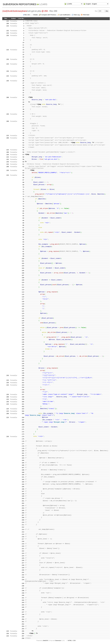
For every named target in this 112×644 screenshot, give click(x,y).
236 (23, 586)
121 (23, 309)
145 (23, 366)
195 (23, 487)
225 (23, 558)
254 (23, 629)
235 (23, 583)
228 (23, 565)
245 (23, 607)
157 (23, 394)
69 (23, 185)
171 (23, 429)
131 (23, 333)
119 (23, 304)
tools (15, 11)
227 (23, 563)
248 (23, 614)
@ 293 (45, 11)
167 (23, 420)
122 (23, 311)
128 (23, 325)
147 (23, 371)
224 (8, 409)
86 (23, 225)
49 (23, 136)
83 (23, 218)
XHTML (70, 641)
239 (23, 593)
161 (23, 404)
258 (23, 638)
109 (23, 280)
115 (23, 294)
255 (23, 631)
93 (23, 242)
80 (23, 211)
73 (23, 194)
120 (23, 306)
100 (23, 259)
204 (23, 508)
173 (23, 434)
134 (23, 340)
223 (8, 21)
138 (23, 349)
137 (23, 347)
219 (23, 544)
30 (23, 90)
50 (23, 138)
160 (23, 402)
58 (23, 157)
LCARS (43, 4)
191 (23, 477)
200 (23, 498)
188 (23, 470)
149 (23, 375)
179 (23, 448)
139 (23, 352)
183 (23, 458)
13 (23, 50)
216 (23, 537)
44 (23, 124)
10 (23, 43)
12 (23, 47)
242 (23, 600)
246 (23, 610)
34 (23, 100)
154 (23, 387)
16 (23, 57)
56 (23, 152)
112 (23, 287)
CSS (74, 641)
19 (23, 64)
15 (23, 55)
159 (23, 399)
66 (23, 178)
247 (23, 612)
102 (23, 263)
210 (23, 522)
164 (23, 411)
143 (23, 361)
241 (23, 598)
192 (23, 479)
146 (23, 368)
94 (23, 244)
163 (23, 409)
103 (23, 266)
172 (23, 432)
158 (23, 397)
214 (23, 532)
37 (23, 107)
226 (23, 560)
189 (23, 472)
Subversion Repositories (20, 4)
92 (23, 240)
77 (23, 204)
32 (23, 95)
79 (23, 209)
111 (23, 285)
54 (23, 147)
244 (23, 605)
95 (23, 247)
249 (23, 617)
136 (23, 344)
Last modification (65, 15)
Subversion (58, 641)
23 (23, 74)
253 (23, 626)
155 (23, 390)
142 (23, 359)
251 (23, 622)
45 (23, 126)
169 (23, 425)
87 (23, 228)
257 (23, 636)
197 (23, 491)
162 (23, 406)
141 (23, 356)
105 (23, 271)
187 (23, 468)
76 (23, 201)
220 (23, 546)
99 (23, 256)
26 (23, 81)
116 (23, 297)
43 (23, 121)
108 (23, 278)
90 (23, 235)
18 (23, 62)
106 (23, 273)
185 (23, 463)
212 (23, 527)
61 (23, 164)
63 (23, 170)
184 (23, 460)
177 (23, 444)
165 (23, 414)
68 (23, 182)
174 (23, 437)
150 (23, 378)
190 (23, 475)
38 (23, 109)
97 (23, 251)
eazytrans (22, 11)
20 (23, 66)
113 (23, 290)
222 (23, 551)
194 (23, 484)
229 (23, 568)
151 (23, 380)
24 (23, 76)
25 (23, 78)
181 (23, 453)
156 (23, 392)
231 (23, 572)
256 (23, 633)
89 (23, 232)
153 (23, 385)
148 (23, 373)
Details (35, 15)
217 (23, 539)
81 (23, 213)
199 (23, 496)
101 (23, 261)
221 (23, 549)
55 (23, 150)
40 (23, 114)
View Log (77, 15)
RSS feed (86, 15)
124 (23, 316)
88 (23, 230)
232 (8, 31)
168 (23, 422)
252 (23, 624)
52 (23, 143)
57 (23, 155)
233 (23, 577)
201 (23, 501)
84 (23, 220)
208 (23, 518)
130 (23, 330)
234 (23, 580)
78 (23, 206)
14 (23, 52)
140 (23, 354)
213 (23, 529)
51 (23, 140)
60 (23, 162)
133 (23, 337)
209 (23, 520)
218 (23, 541)
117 (23, 299)
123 (23, 313)
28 (23, 85)
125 (23, 318)
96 (23, 249)
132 (23, 335)
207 (23, 515)
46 (23, 128)
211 (23, 525)
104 (23, 268)
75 (23, 199)
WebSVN (45, 641)
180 (23, 451)
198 (23, 494)
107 (23, 275)
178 (23, 446)
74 (23, 197)
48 (23, 133)
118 (23, 301)
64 (23, 173)
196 (23, 489)
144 (23, 364)
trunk (10, 11)
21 (23, 69)
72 (23, 192)
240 (23, 595)
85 (23, 223)
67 (23, 180)
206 (23, 513)
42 (23, 119)
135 (23, 342)
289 (8, 23)
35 (23, 102)
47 (23, 131)
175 (23, 439)
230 (8, 35)
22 (23, 71)
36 (23, 104)
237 (23, 588)
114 (23, 292)
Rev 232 (27, 15)
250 (23, 619)
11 (23, 45)
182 (23, 456)
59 (23, 159)
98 (23, 254)
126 (23, 321)
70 (23, 187)
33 (23, 97)
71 (23, 190)
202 (23, 503)
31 (23, 93)
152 (23, 383)
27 (23, 83)
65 (23, 175)
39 (23, 112)
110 (23, 282)
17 (23, 59)
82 (23, 216)
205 (23, 510)
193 (23, 482)
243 (23, 602)
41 (23, 116)
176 (23, 441)
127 (23, 323)
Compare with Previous (49, 15)
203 (23, 506)
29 (23, 88)
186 (23, 465)
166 (23, 417)
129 (23, 328)
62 (23, 167)
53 (23, 145)
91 (23, 237)
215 (23, 534)
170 (23, 427)
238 (23, 591)
